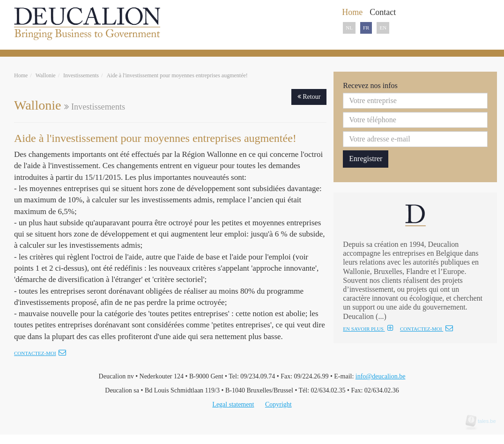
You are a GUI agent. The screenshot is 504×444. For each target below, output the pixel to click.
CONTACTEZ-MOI (426, 329)
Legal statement (233, 404)
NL (349, 28)
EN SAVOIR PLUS (368, 329)
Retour (309, 97)
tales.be (484, 421)
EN (383, 28)
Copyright (278, 404)
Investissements (81, 75)
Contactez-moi (40, 353)
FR (366, 28)
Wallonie (46, 75)
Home (21, 75)
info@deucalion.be (381, 376)
